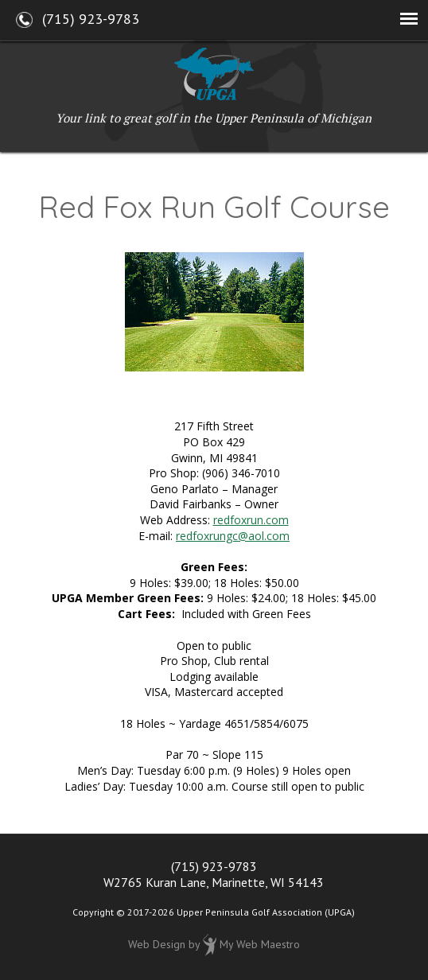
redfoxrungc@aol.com (233, 536)
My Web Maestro (260, 944)
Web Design (157, 944)
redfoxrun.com (251, 520)
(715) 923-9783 (214, 866)
